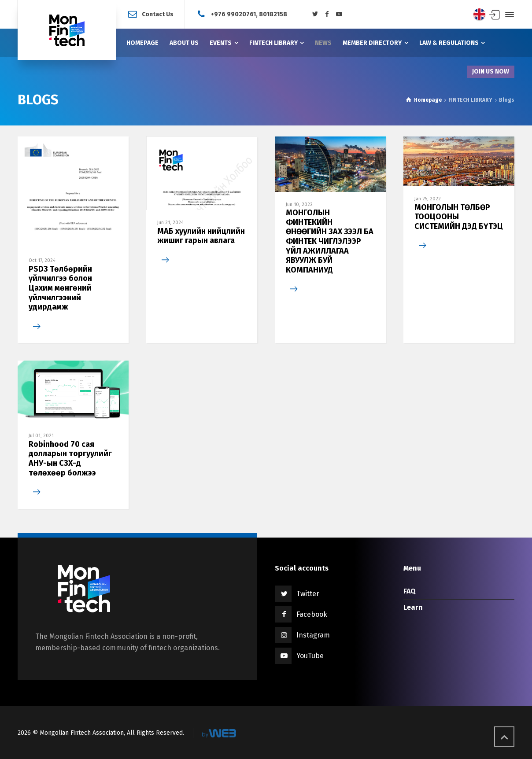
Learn (413, 607)
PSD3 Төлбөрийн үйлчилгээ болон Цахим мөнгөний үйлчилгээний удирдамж (60, 288)
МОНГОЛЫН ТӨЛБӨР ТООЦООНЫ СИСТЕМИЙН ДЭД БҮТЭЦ (459, 217)
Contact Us (158, 14)
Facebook (312, 614)
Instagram (313, 635)
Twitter (308, 594)
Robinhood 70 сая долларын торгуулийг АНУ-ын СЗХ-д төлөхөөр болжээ (70, 459)
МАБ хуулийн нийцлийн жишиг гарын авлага (201, 236)
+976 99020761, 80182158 (249, 14)
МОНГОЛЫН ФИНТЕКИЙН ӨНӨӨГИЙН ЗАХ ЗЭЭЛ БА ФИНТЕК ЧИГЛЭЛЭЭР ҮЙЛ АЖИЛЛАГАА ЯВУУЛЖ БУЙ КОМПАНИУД (330, 241)
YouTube (310, 656)
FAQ (410, 591)
